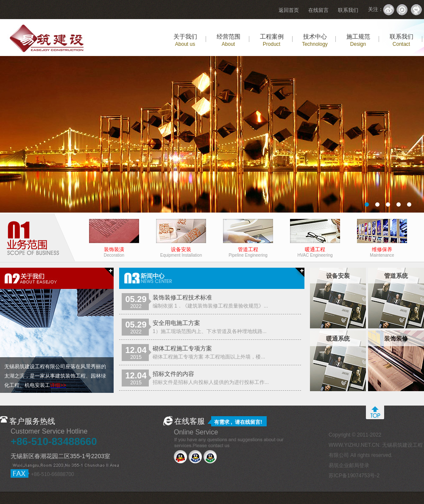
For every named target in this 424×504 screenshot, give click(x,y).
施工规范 (358, 40)
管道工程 (248, 250)
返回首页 (289, 10)
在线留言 (318, 10)
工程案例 (272, 40)
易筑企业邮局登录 (349, 465)
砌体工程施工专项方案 (182, 348)
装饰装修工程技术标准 (182, 297)
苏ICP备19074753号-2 (354, 476)
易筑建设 (212, 134)
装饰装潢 (114, 250)
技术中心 (315, 40)
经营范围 (229, 40)
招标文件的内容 (173, 374)
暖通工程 (315, 250)
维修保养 (382, 250)
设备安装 (181, 250)
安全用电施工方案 (176, 323)
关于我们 (185, 40)
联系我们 (348, 10)
